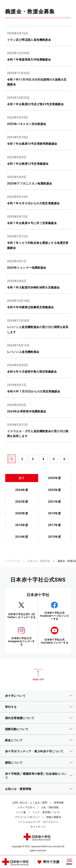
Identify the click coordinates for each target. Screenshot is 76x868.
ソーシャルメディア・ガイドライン (38, 822)
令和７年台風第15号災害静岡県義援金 (32, 144)
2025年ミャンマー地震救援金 (27, 268)
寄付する (11, 707)
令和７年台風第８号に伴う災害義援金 (32, 223)
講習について (14, 763)
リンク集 (21, 812)
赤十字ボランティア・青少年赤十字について (34, 751)
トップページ (13, 561)
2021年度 (54, 502)
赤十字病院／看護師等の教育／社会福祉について (36, 776)
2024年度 (22, 490)
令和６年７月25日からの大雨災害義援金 (34, 391)
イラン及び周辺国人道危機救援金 (29, 40)
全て (22, 478)
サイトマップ (38, 827)
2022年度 (22, 502)
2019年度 (54, 513)
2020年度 (22, 513)
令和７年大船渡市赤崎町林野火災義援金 (33, 287)
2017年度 (54, 525)
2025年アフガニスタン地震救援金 (30, 183)
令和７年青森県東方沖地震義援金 (29, 60)
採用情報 (59, 803)
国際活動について (17, 729)
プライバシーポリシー (27, 817)
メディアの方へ (26, 807)
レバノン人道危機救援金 (23, 352)
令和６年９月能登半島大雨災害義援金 (32, 372)
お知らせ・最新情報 (39, 561)
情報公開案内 (54, 817)
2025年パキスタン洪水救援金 (27, 124)
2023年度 (54, 490)
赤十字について (15, 696)
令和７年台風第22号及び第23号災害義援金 (35, 104)
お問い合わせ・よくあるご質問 (30, 803)
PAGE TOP (38, 675)
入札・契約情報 (50, 807)
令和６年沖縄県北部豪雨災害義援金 (31, 307)
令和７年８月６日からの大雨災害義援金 (33, 203)
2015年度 (54, 537)
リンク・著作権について (46, 812)
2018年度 (22, 525)
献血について (14, 740)
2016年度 (22, 537)
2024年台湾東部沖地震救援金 (27, 411)
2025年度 (54, 478)
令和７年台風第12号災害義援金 (28, 164)
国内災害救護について (20, 718)
